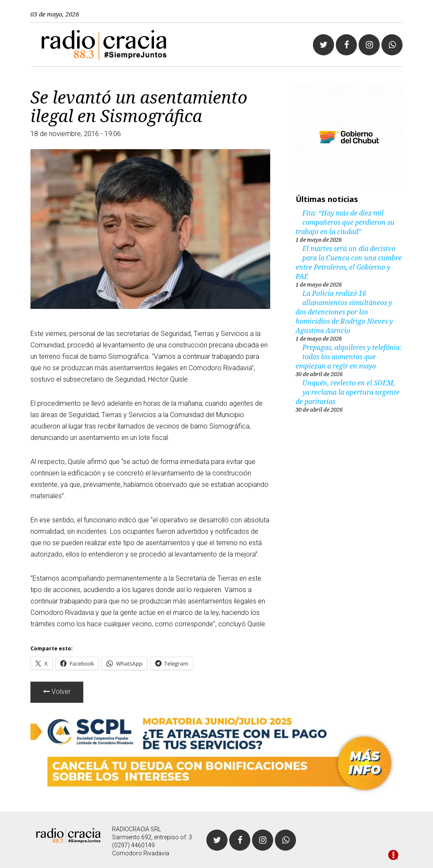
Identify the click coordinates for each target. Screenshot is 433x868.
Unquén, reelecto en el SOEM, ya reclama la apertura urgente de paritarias (348, 392)
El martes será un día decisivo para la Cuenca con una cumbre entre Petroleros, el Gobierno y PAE (349, 262)
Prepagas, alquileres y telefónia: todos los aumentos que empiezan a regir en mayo (349, 357)
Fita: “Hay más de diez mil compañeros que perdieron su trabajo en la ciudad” (345, 222)
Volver (57, 692)
